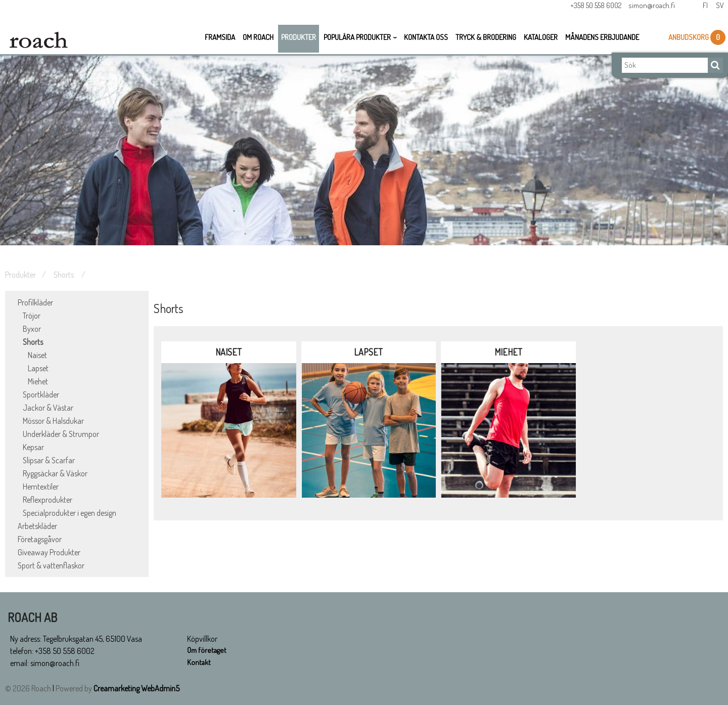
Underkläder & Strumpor (61, 434)
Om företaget (208, 651)
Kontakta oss (426, 40)
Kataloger (541, 40)
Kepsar (33, 447)
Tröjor (32, 316)
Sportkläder (41, 394)
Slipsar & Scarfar (49, 460)
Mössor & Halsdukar (53, 421)
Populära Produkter (357, 40)
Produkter (299, 40)
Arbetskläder (37, 526)
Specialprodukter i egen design (70, 513)
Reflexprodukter (48, 500)
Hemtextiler (41, 487)
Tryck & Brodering (486, 40)
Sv (719, 9)
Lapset (38, 368)
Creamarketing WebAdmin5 (136, 688)
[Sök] (665, 68)
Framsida (220, 40)
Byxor (32, 329)
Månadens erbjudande (602, 40)
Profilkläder (35, 302)
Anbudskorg (689, 40)
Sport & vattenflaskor (51, 565)
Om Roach (258, 40)
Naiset (37, 355)
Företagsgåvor (40, 539)
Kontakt (199, 663)
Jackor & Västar (48, 408)
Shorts (64, 275)
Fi (703, 9)
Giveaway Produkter (49, 552)
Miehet (38, 381)
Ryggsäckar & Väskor (55, 473)
